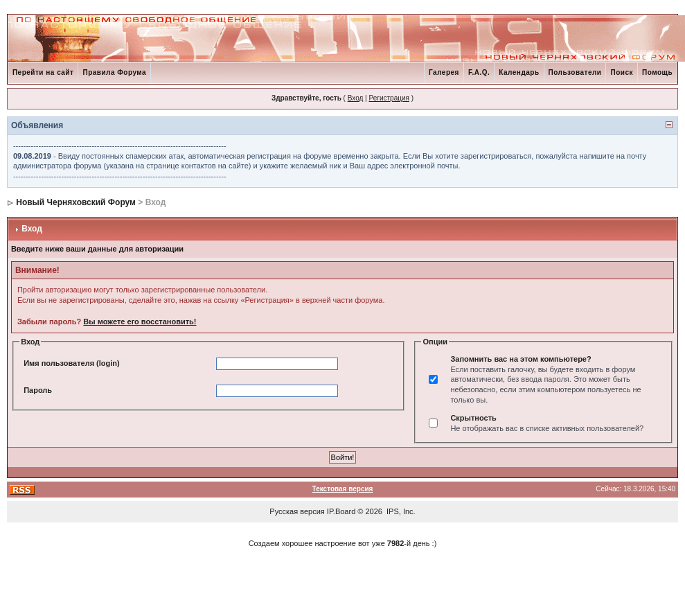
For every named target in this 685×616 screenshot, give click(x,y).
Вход (356, 98)
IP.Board (341, 511)
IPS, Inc (400, 511)
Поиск (622, 72)
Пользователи (575, 72)
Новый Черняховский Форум (76, 202)
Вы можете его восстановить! (140, 322)
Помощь (657, 72)
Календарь (519, 72)
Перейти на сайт (43, 72)
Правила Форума (114, 72)
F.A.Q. (479, 72)
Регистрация (389, 98)
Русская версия (297, 511)
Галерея (444, 72)
